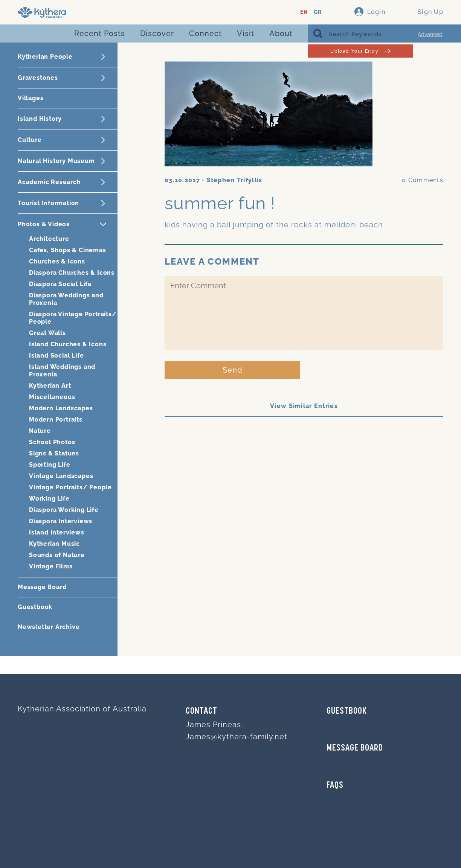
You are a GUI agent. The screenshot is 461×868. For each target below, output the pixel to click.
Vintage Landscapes (61, 476)
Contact (201, 711)
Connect (205, 34)
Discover (157, 34)
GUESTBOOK (347, 711)
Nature (40, 431)
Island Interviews (57, 532)
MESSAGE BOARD (355, 748)
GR (318, 12)
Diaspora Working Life (64, 510)
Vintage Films (51, 566)
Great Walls (47, 333)
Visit (246, 34)
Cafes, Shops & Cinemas (68, 250)
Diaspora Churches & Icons (72, 273)
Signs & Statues (54, 453)
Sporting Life (50, 465)
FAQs (335, 786)
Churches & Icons (57, 261)
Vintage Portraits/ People (70, 487)
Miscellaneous (52, 397)
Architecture (49, 239)
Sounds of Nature (57, 555)
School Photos (52, 442)
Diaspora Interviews (61, 521)
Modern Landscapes (61, 408)
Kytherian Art (50, 386)
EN (304, 12)
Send (233, 370)
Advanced (430, 34)
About (281, 34)
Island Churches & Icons (68, 344)
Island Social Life (56, 356)
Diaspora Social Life (60, 284)
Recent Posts (100, 34)
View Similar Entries (304, 406)
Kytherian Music (54, 544)
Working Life (49, 499)
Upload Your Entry (360, 51)
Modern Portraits (56, 420)
